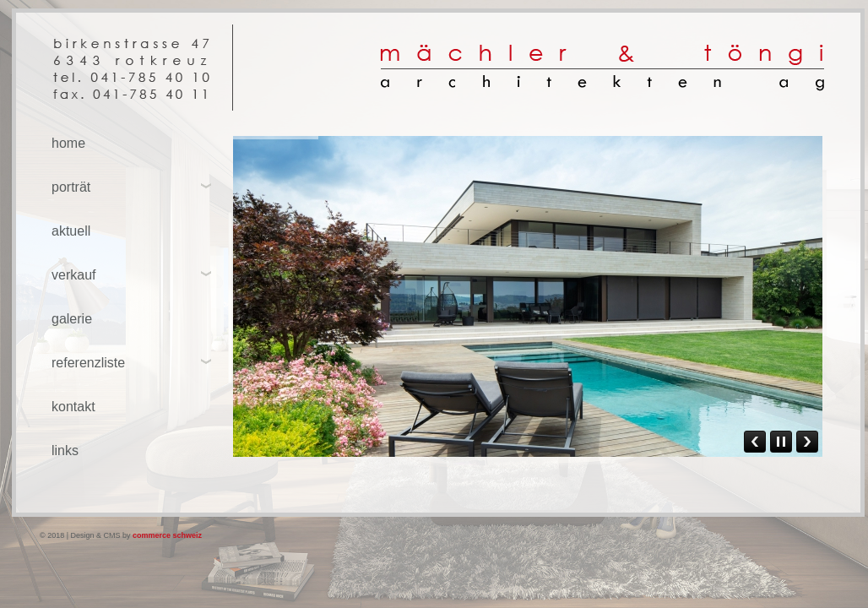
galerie (72, 319)
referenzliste (88, 363)
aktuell (71, 231)
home (68, 143)
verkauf (73, 275)
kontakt (73, 407)
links (65, 451)
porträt (71, 187)
